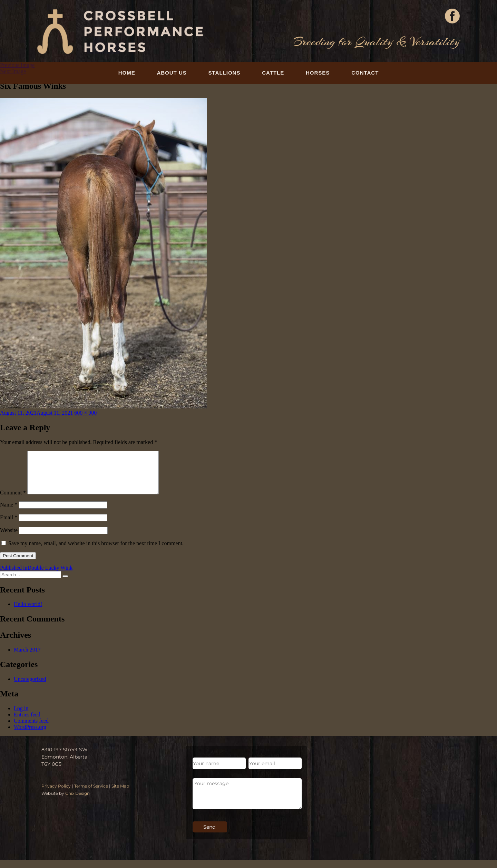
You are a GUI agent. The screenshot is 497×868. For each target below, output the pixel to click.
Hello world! (28, 612)
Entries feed (27, 723)
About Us (172, 73)
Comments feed (31, 729)
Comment (13, 501)
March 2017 (27, 658)
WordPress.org (30, 735)
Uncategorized (30, 687)
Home (127, 73)
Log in (21, 717)
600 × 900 (85, 413)
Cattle (273, 73)
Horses (318, 73)
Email (9, 526)
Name (9, 513)
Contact (365, 73)
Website (9, 538)
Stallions (225, 73)
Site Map (120, 794)
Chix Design (77, 802)
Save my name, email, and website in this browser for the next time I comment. (96, 552)
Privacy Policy (56, 794)
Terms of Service (91, 794)
